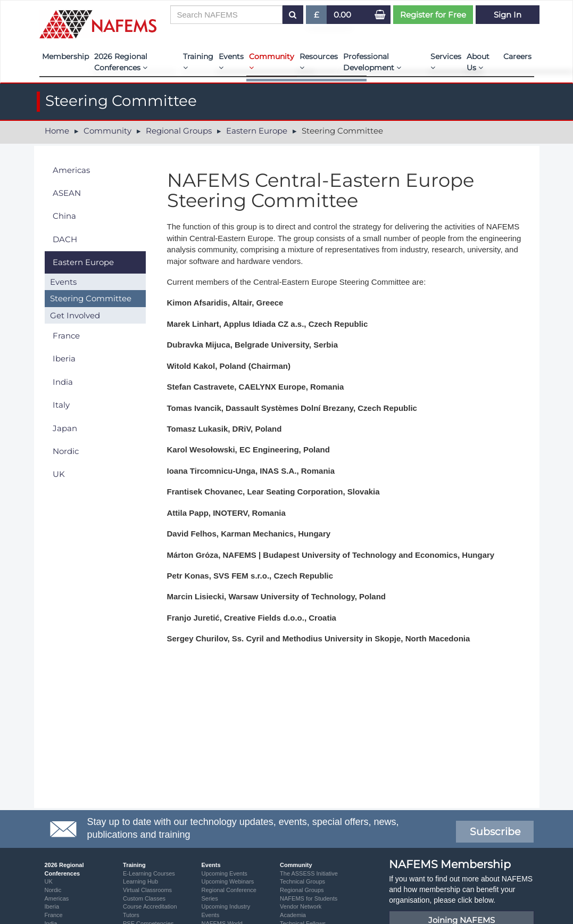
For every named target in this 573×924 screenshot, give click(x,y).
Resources (319, 61)
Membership (65, 56)
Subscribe (495, 832)
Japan (65, 428)
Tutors (131, 915)
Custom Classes (144, 898)
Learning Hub (140, 881)
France (66, 336)
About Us (478, 62)
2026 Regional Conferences (121, 62)
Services (446, 61)
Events (231, 61)
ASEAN (67, 193)
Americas (71, 170)
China (64, 216)
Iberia (64, 358)
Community (272, 61)
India (63, 382)
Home (57, 131)
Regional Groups (179, 131)
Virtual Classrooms (147, 890)
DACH (65, 239)
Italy (61, 405)
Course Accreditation (150, 906)
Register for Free (433, 15)
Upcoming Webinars (228, 881)
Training (198, 61)
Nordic (66, 451)
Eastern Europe (257, 131)
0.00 (342, 15)
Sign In (508, 15)
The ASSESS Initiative (309, 873)
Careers (517, 56)
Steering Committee (91, 298)
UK (59, 474)
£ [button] (317, 17)
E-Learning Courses (149, 873)
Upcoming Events (225, 873)
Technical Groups (302, 881)
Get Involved (75, 315)
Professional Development (372, 62)
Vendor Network (301, 906)
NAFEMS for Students (309, 898)
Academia (293, 915)
